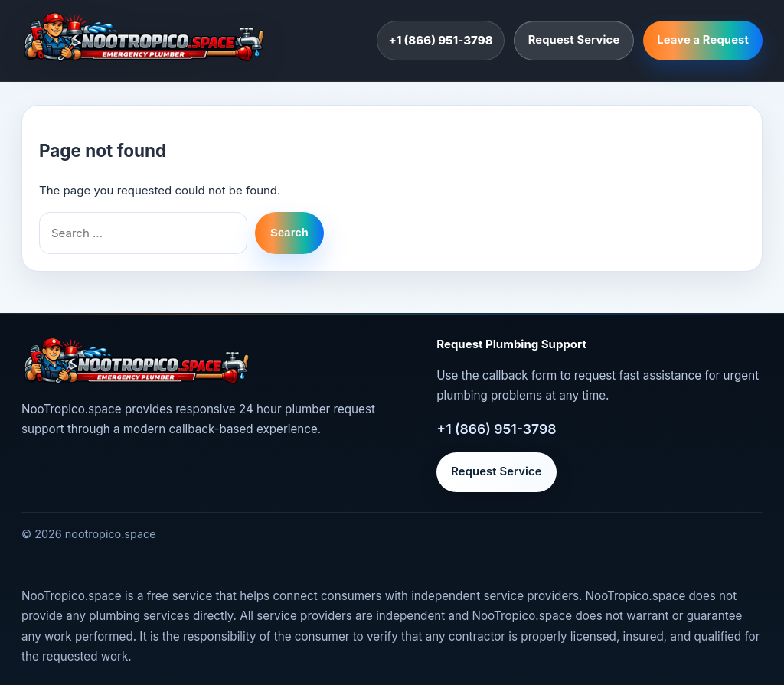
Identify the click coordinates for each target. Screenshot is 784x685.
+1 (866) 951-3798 (440, 40)
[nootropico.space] (144, 38)
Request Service (574, 40)
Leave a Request (703, 40)
